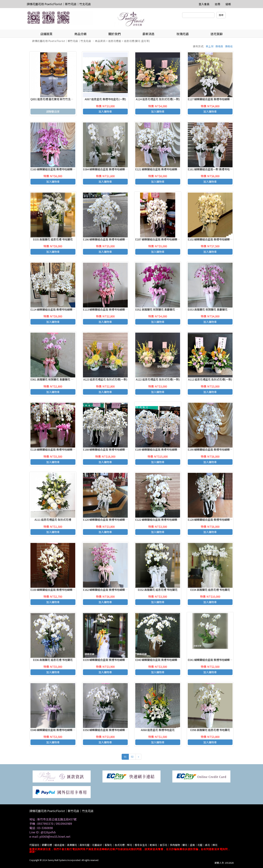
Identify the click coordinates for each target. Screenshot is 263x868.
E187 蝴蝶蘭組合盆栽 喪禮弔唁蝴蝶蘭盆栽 (160, 239)
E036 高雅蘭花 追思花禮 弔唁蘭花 (53, 660)
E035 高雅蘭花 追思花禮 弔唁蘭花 (53, 239)
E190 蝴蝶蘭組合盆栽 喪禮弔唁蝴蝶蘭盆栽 (213, 449)
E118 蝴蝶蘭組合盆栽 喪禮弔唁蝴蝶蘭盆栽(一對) (59, 449)
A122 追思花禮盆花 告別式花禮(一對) (158, 379)
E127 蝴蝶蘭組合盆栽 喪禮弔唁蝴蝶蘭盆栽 (213, 99)
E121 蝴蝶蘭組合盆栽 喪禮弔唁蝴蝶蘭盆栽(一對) (164, 169)
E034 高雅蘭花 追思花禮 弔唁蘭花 (210, 590)
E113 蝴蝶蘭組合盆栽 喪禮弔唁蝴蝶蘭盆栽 (108, 309)
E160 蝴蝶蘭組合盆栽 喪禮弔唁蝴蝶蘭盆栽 (55, 169)
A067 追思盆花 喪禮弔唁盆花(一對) (105, 99)
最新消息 (149, 34)
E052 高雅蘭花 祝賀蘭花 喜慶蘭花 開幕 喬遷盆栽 (164, 309)
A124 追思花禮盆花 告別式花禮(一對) (158, 99)
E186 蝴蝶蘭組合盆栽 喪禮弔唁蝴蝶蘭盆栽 (108, 239)
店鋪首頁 (46, 34)
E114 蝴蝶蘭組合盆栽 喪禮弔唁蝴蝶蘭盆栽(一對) (59, 309)
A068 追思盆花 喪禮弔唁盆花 (158, 730)
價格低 (229, 46)
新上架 (210, 46)
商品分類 (80, 34)
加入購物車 (105, 111)
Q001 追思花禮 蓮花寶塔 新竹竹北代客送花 (56, 99)
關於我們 (114, 34)
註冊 (217, 4)
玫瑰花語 (183, 34)
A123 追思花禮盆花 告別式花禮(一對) (105, 379)
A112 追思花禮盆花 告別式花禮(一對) (210, 379)
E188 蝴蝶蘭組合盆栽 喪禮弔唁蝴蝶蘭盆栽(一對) (112, 449)
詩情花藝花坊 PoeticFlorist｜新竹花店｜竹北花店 (59, 4)
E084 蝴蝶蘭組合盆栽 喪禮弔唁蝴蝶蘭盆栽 (108, 169)
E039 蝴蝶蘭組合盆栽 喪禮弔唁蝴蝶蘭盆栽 (108, 660)
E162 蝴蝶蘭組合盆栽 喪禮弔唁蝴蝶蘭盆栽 (108, 590)
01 (125, 757)
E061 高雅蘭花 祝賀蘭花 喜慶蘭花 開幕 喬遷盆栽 (59, 379)
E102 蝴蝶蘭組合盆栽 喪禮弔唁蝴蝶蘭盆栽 (213, 239)
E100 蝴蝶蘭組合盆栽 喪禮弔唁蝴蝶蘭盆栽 (55, 590)
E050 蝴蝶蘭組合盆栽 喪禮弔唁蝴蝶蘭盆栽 (108, 730)
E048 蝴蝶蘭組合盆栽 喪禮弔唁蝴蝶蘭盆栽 (55, 730)
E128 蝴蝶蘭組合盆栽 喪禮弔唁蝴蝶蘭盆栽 (213, 520)
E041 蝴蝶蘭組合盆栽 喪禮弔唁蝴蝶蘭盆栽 (213, 660)
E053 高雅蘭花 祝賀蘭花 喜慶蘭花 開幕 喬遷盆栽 (216, 309)
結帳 (228, 4)
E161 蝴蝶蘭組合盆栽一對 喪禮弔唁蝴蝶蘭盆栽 (215, 169)
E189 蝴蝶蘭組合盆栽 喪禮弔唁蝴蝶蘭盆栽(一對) (164, 449)
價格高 (219, 46)
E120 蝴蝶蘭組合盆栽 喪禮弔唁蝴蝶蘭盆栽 (108, 520)
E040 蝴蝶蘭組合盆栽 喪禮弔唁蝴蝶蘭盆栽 (160, 660)
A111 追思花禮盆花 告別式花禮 (53, 520)
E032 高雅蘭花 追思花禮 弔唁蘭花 (158, 590)
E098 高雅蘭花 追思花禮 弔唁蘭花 (210, 730)
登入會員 (204, 4)
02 (132, 757)
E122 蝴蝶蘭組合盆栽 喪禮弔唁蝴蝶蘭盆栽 (160, 520)
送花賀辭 (217, 34)
